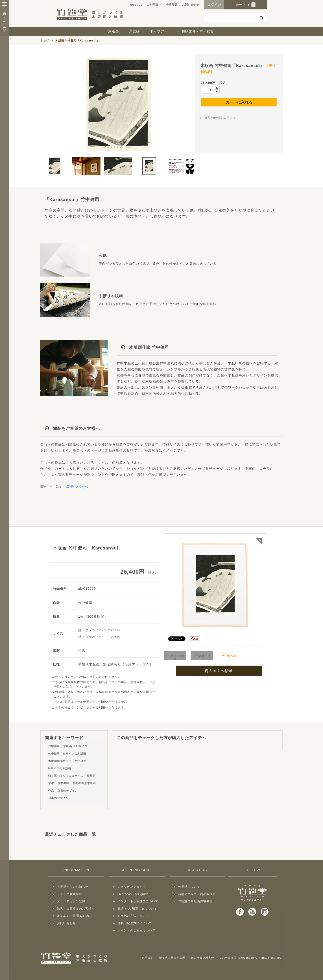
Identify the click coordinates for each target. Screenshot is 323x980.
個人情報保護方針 (203, 958)
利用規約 (148, 958)
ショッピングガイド (132, 887)
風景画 (91, 776)
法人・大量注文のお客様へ (76, 909)
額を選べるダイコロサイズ (66, 776)
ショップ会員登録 (70, 894)
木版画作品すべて (60, 761)
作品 (51, 791)
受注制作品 (229, 656)
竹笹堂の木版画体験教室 (195, 901)
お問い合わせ (191, 5)
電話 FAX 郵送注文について (137, 909)
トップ (45, 41)
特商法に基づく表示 (172, 958)
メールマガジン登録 (71, 901)
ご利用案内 (154, 5)
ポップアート (161, 31)
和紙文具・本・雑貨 (198, 31)
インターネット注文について (138, 901)
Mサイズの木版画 (75, 754)
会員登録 (172, 5)
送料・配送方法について (135, 923)
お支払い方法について (133, 916)
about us (136, 5)
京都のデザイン (68, 791)
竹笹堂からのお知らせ (73, 887)
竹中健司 (54, 746)
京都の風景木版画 (84, 783)
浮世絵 (134, 31)
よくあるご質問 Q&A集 (73, 916)
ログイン (214, 5)
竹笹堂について (189, 887)
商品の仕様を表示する (220, 118)
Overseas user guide (133, 894)
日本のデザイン (58, 798)
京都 (51, 783)
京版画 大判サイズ (75, 746)
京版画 (113, 31)
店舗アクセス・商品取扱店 (197, 894)
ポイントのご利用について (136, 930)
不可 (175, 658)
